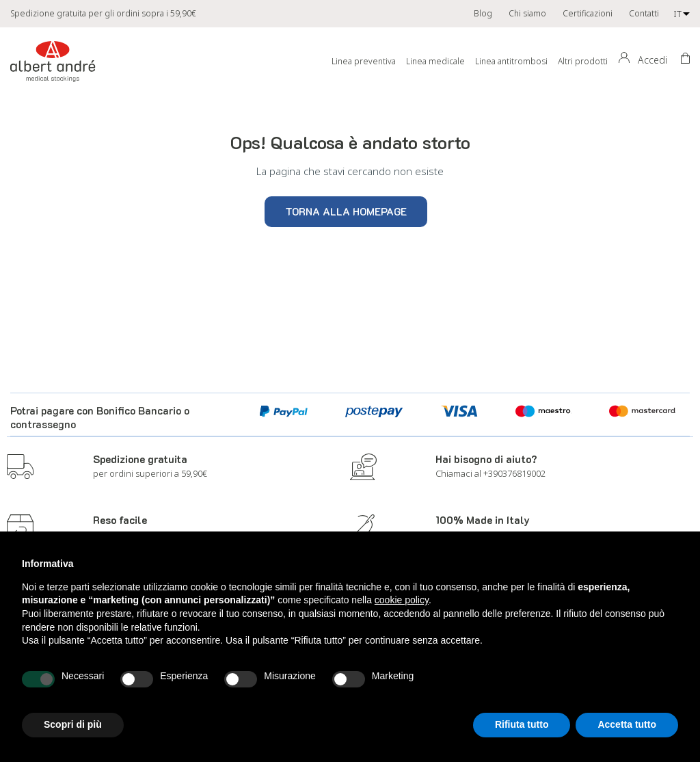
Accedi (652, 60)
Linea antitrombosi (511, 61)
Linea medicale (435, 61)
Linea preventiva (364, 61)
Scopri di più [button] (73, 724)
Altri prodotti (583, 61)
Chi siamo (527, 13)
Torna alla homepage (346, 211)
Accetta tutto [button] (627, 724)
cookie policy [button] (402, 600)
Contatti (644, 13)
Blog (483, 13)
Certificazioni (588, 13)
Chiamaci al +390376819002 (490, 473)
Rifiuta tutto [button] (522, 724)
